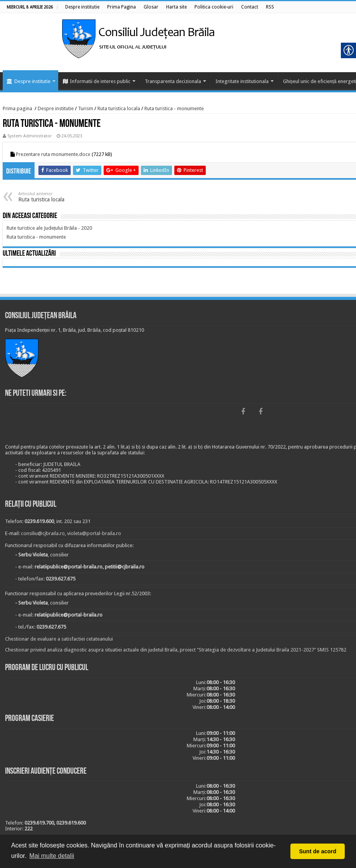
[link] (82, 7)
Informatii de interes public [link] (97, 81)
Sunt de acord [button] (318, 851)
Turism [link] (86, 108)
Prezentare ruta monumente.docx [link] (53, 154)
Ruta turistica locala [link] (119, 108)
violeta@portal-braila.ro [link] (94, 533)
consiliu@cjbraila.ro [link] (43, 533)
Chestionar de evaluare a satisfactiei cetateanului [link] (59, 639)
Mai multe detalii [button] (52, 856)
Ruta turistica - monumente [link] (174, 108)
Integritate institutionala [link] (242, 81)
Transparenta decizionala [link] (173, 81)
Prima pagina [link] (17, 108)
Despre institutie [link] (29, 81)
